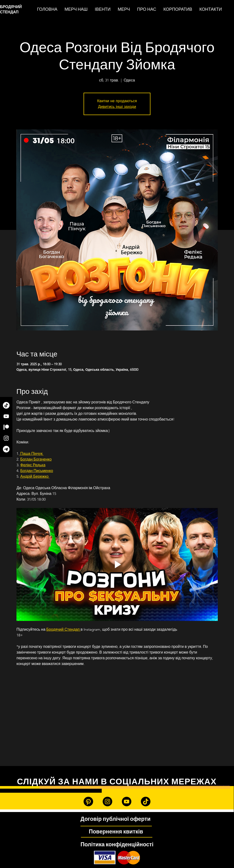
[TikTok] (6, 405)
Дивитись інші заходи (117, 107)
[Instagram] (6, 438)
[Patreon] (6, 427)
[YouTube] (6, 416)
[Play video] (117, 564)
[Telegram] (6, 449)
